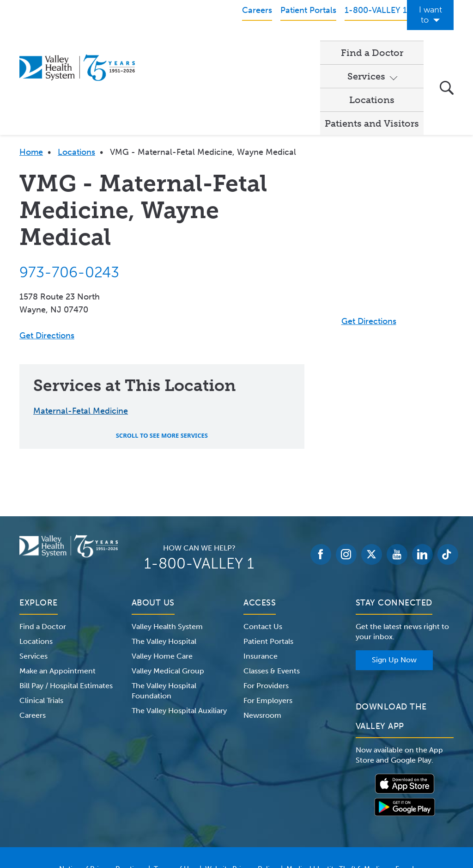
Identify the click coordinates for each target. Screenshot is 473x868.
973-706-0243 (69, 191)
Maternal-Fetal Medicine (81, 330)
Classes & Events (272, 590)
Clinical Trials (41, 619)
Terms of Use (175, 788)
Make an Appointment (58, 590)
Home (31, 71)
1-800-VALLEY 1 (199, 482)
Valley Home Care (162, 575)
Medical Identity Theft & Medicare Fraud (350, 788)
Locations (293, 42)
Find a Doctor (172, 42)
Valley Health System (167, 545)
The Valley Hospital (164, 560)
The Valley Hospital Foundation (164, 609)
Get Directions (47, 254)
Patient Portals (268, 560)
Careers (33, 634)
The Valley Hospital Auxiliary (179, 629)
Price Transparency (240, 799)
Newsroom (262, 634)
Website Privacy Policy (241, 788)
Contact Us (263, 545)
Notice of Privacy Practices (102, 788)
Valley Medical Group (168, 590)
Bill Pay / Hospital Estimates (66, 604)
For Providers (266, 604)
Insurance (261, 575)
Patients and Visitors (372, 42)
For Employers (268, 619)
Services (231, 42)
